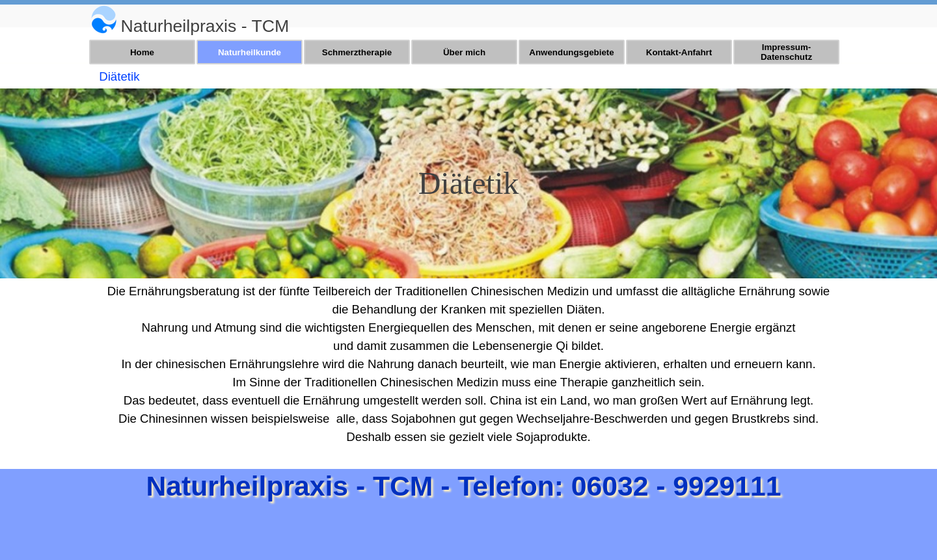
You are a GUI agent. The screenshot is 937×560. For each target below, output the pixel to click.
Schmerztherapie (357, 52)
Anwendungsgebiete (571, 52)
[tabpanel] (277, 22)
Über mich (464, 52)
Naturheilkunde (250, 52)
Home (142, 52)
